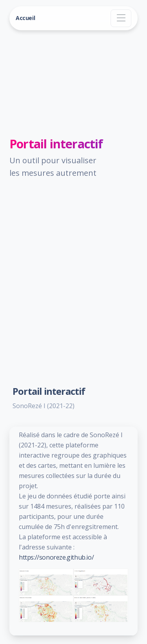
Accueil (25, 18)
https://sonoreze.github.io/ (56, 557)
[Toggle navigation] (121, 18)
